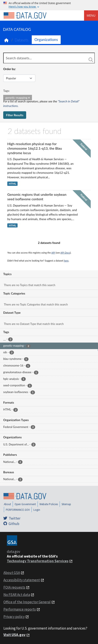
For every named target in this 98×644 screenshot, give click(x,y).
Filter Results (15, 115)
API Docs (65, 253)
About (7, 504)
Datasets (22, 40)
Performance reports (20, 609)
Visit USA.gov (14, 635)
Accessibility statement (22, 580)
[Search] (91, 60)
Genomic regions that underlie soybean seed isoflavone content (37, 197)
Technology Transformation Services (38, 561)
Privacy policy (14, 617)
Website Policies (49, 504)
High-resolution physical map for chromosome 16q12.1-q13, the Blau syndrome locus (35, 148)
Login (37, 510)
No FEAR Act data (17, 595)
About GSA (12, 573)
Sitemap (66, 504)
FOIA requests (14, 587)
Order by (9, 69)
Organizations (46, 39)
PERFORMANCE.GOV (18, 510)
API (53, 253)
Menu (91, 15)
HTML (12, 184)
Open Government (25, 504)
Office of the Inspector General (27, 602)
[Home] (25, 16)
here (66, 261)
